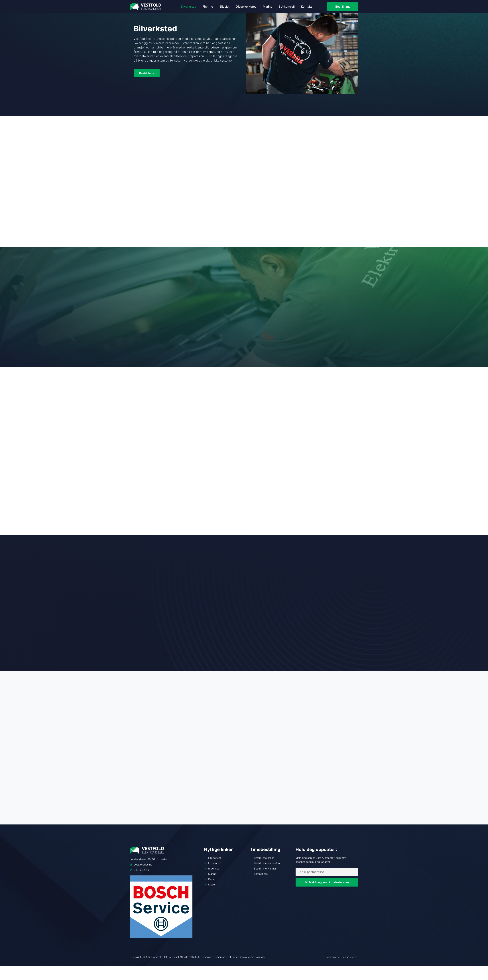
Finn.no (208, 7)
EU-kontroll (287, 7)
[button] (302, 52)
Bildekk (224, 7)
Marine (268, 7)
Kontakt (306, 7)
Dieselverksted (246, 7)
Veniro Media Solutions (252, 957)
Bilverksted (189, 7)
